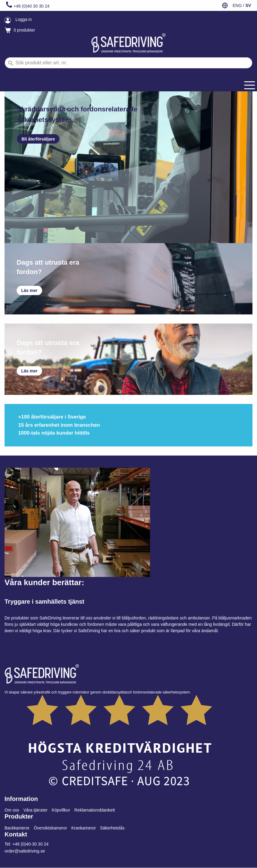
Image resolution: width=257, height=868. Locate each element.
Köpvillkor (61, 810)
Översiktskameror (50, 828)
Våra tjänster (35, 810)
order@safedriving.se (25, 851)
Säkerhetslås (112, 828)
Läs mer (29, 290)
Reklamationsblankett (95, 810)
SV (248, 5)
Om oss (12, 810)
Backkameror (17, 828)
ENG (237, 5)
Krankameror (83, 828)
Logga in (24, 19)
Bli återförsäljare (38, 139)
